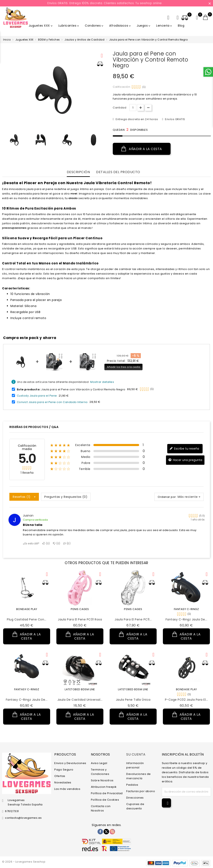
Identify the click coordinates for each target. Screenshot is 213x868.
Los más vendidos (67, 789)
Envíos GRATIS (175, 119)
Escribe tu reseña (184, 449)
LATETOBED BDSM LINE (80, 689)
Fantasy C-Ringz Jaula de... (186, 619)
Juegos (144, 26)
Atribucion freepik (104, 787)
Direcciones (135, 797)
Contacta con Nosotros (101, 808)
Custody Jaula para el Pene (37, 396)
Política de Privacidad (107, 793)
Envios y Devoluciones (70, 763)
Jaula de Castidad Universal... (80, 700)
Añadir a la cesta (142, 149)
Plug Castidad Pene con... (27, 619)
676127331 (12, 811)
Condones (94, 26)
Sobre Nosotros (102, 780)
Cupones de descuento (135, 806)
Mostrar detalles (102, 382)
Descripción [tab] (78, 172)
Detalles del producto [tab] (118, 172)
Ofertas (60, 776)
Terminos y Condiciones (100, 772)
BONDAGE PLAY (27, 609)
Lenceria (164, 26)
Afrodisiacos (120, 26)
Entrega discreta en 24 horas (137, 119)
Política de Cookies (105, 800)
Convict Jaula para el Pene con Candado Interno (52, 402)
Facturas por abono (141, 791)
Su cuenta (136, 754)
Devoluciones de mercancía (139, 776)
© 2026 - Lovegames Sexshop (24, 862)
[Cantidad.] (133, 108)
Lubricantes (69, 26)
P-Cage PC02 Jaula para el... (186, 700)
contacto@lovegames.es (23, 818)
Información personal (135, 765)
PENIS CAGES (80, 609)
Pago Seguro (64, 769)
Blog (181, 26)
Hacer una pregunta (185, 460)
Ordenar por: (167, 497)
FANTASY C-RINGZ (186, 609)
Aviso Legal (99, 763)
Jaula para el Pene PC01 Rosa (80, 619)
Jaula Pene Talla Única (133, 700)
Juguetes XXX (41, 26)
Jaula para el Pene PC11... (133, 619)
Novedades (63, 782)
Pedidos (132, 785)
